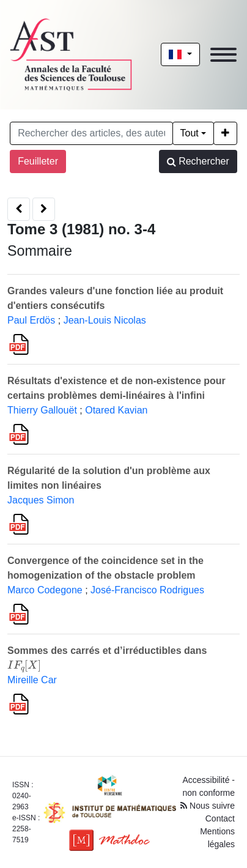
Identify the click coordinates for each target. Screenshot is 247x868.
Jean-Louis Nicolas (105, 320)
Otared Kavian (116, 410)
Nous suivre (208, 806)
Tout (190, 133)
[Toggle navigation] (223, 55)
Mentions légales (217, 838)
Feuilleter (38, 161)
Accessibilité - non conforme (208, 786)
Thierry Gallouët (42, 410)
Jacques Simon (41, 500)
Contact (220, 818)
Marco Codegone (45, 590)
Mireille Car (32, 680)
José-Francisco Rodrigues (147, 590)
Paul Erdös (31, 320)
